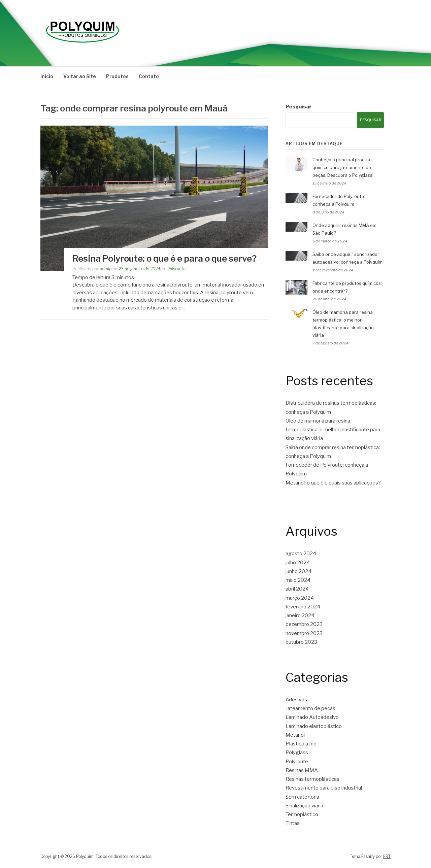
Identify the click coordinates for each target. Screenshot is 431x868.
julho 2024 (298, 563)
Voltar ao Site (80, 76)
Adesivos (296, 700)
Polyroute (176, 269)
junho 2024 (299, 571)
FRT (387, 856)
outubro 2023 (301, 642)
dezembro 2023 (304, 624)
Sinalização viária (304, 806)
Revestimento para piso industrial (324, 788)
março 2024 (300, 598)
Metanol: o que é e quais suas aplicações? (333, 483)
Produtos (117, 76)
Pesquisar (299, 107)
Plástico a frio (301, 744)
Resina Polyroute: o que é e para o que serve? (164, 258)
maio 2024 (298, 580)
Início (47, 76)
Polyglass (297, 753)
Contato (149, 76)
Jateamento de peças (310, 708)
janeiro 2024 (300, 615)
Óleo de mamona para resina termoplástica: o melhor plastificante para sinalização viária (333, 430)
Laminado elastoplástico (314, 726)
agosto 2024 (301, 554)
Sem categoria (302, 797)
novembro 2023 (304, 633)
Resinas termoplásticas (312, 779)
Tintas (293, 823)
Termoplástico (302, 814)
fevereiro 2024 (303, 607)
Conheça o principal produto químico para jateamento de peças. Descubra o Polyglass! (343, 167)
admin (106, 269)
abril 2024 (297, 589)
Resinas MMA (302, 770)
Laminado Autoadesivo (312, 717)
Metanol (295, 735)
